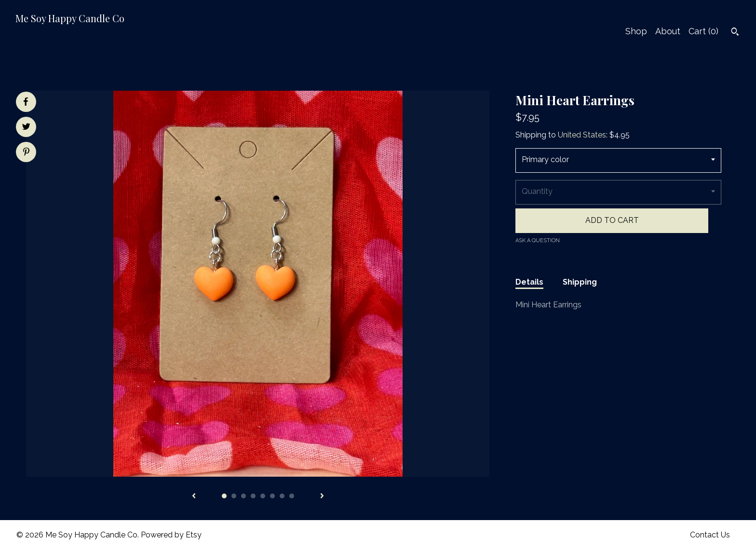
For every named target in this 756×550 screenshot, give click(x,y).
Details (529, 282)
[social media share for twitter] (26, 128)
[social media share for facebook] (26, 102)
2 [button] (234, 496)
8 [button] (292, 496)
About (668, 31)
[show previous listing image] (194, 496)
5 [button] (263, 496)
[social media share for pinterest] (26, 153)
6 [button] (272, 496)
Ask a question (538, 241)
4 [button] (253, 496)
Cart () (703, 31)
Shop (636, 31)
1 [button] (224, 496)
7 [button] (282, 496)
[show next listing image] (322, 496)
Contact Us (710, 535)
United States (582, 135)
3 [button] (243, 496)
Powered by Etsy (171, 535)
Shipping (580, 282)
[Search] (735, 33)
